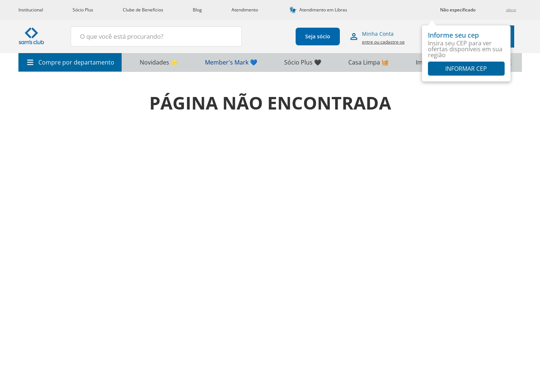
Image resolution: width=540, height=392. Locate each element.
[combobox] (152, 37)
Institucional (31, 10)
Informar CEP (466, 69)
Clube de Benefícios (143, 10)
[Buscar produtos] (223, 36)
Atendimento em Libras (323, 10)
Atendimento (245, 10)
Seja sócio (313, 36)
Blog (197, 10)
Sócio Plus (83, 10)
